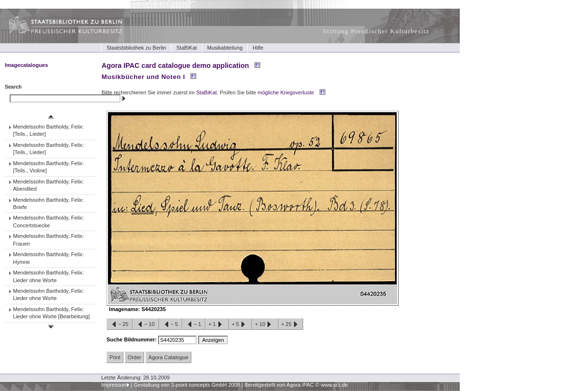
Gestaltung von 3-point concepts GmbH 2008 (187, 385)
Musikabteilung (225, 48)
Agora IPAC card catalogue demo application (175, 65)
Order (134, 357)
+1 (217, 325)
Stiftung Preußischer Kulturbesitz (376, 31)
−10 (146, 325)
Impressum (114, 385)
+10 (265, 325)
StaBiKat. (207, 92)
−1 (194, 325)
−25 (120, 325)
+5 (241, 325)
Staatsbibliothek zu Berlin (136, 48)
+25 (291, 325)
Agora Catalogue (168, 357)
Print (115, 357)
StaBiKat (187, 48)
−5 (171, 325)
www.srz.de (334, 385)
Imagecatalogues (27, 65)
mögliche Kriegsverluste (286, 92)
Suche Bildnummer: (132, 339)
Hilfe (258, 48)
